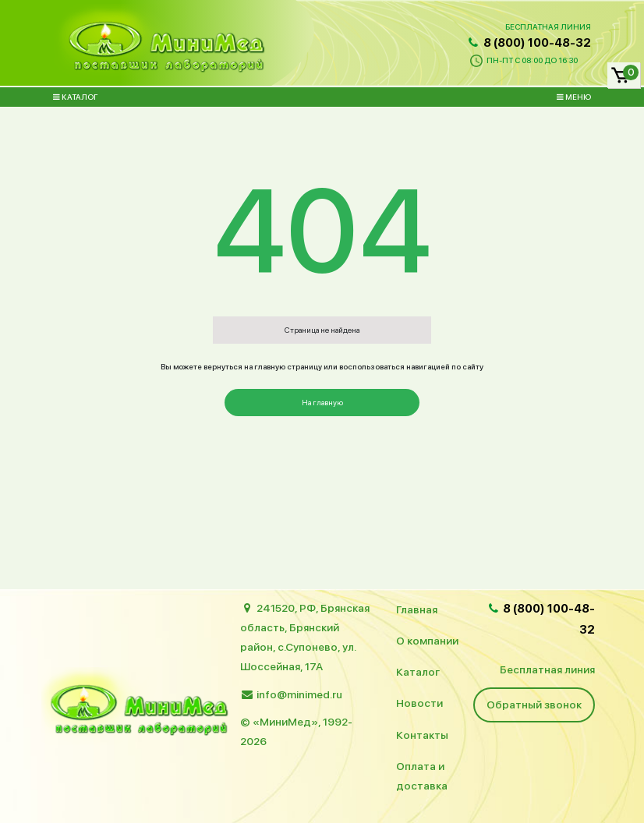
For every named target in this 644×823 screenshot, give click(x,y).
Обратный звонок (534, 705)
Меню (574, 97)
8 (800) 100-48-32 (529, 43)
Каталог (75, 97)
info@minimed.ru (299, 694)
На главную (322, 402)
